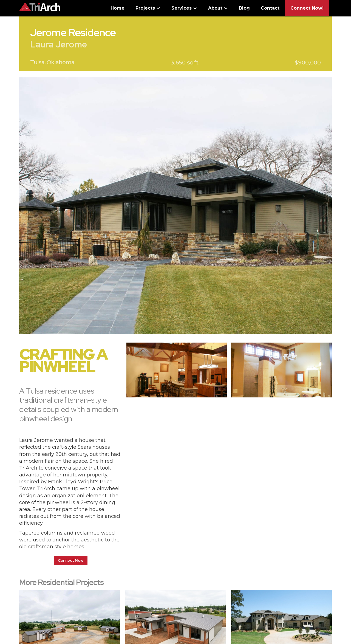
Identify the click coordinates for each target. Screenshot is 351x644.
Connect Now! (307, 8)
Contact (270, 8)
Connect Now (71, 560)
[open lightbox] (175, 206)
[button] (148, 9)
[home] (40, 6)
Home (118, 8)
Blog (244, 8)
